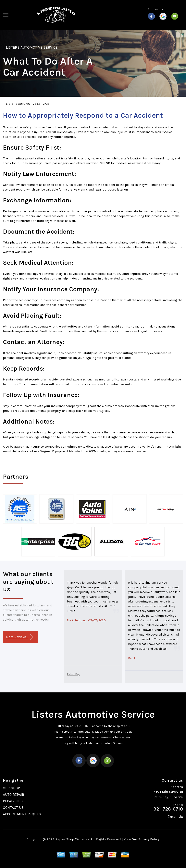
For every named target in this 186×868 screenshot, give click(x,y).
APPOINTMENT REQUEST (23, 814)
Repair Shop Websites (72, 839)
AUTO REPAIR (14, 795)
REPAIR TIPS (13, 801)
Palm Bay (73, 674)
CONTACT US (13, 808)
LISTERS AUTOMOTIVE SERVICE (32, 47)
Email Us (175, 817)
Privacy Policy (149, 839)
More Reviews (19, 637)
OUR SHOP (12, 788)
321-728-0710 (82, 726)
